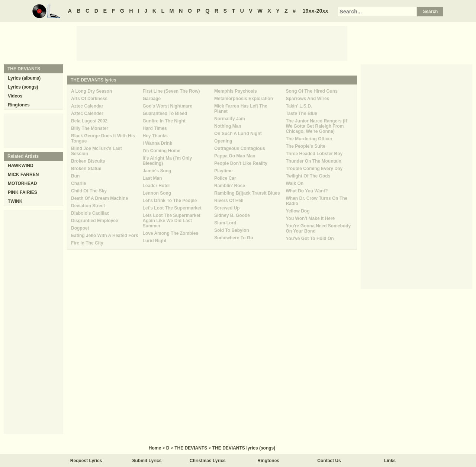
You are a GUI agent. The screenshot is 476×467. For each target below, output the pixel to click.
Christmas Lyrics (208, 461)
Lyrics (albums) (24, 78)
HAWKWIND (21, 166)
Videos (15, 96)
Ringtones (19, 105)
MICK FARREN (23, 175)
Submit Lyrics (147, 461)
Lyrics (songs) (23, 87)
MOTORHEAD (22, 183)
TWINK (15, 201)
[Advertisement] (212, 43)
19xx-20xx (316, 11)
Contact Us (329, 461)
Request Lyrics (86, 461)
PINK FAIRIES (22, 192)
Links (390, 461)
